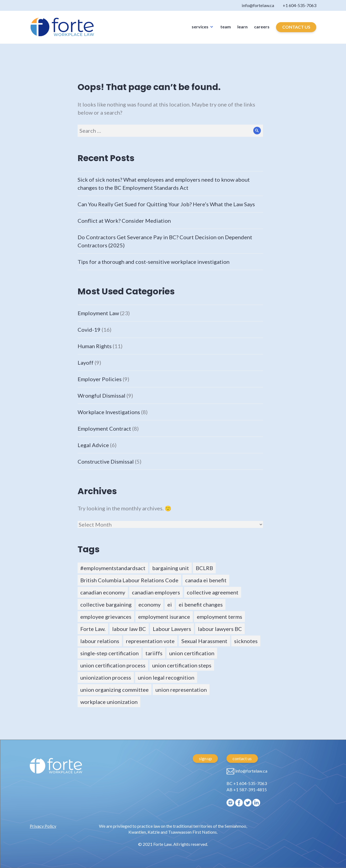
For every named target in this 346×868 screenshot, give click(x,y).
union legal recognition (166, 677)
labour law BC (129, 629)
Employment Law (98, 313)
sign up (205, 759)
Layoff (86, 363)
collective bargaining (106, 604)
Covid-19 (89, 330)
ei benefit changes (201, 604)
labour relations (100, 641)
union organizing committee (114, 690)
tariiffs (154, 653)
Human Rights (95, 346)
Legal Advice (93, 445)
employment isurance (164, 617)
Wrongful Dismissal (102, 395)
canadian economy (103, 592)
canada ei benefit (206, 580)
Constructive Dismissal (106, 461)
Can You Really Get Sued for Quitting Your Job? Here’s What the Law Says (166, 204)
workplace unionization (109, 702)
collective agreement (213, 592)
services (200, 31)
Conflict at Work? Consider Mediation (124, 221)
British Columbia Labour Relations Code (129, 580)
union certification (192, 653)
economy (149, 604)
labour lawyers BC (220, 629)
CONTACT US (296, 31)
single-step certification (109, 653)
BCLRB (204, 568)
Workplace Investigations (109, 412)
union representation (181, 690)
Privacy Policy (43, 826)
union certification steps (182, 665)
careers (262, 31)
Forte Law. (93, 629)
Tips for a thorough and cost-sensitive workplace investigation (154, 262)
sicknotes (246, 641)
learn (242, 31)
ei (170, 604)
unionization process (106, 677)
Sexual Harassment (204, 641)
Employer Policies (100, 379)
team (226, 31)
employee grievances (106, 617)
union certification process (113, 665)
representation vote (150, 641)
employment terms (219, 617)
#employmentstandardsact (113, 568)
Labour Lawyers (172, 629)
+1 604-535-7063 (294, 7)
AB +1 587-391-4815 (247, 789)
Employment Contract (104, 428)
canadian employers (156, 592)
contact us (242, 759)
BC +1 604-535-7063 (247, 783)
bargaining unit (171, 568)
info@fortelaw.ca (241, 7)
